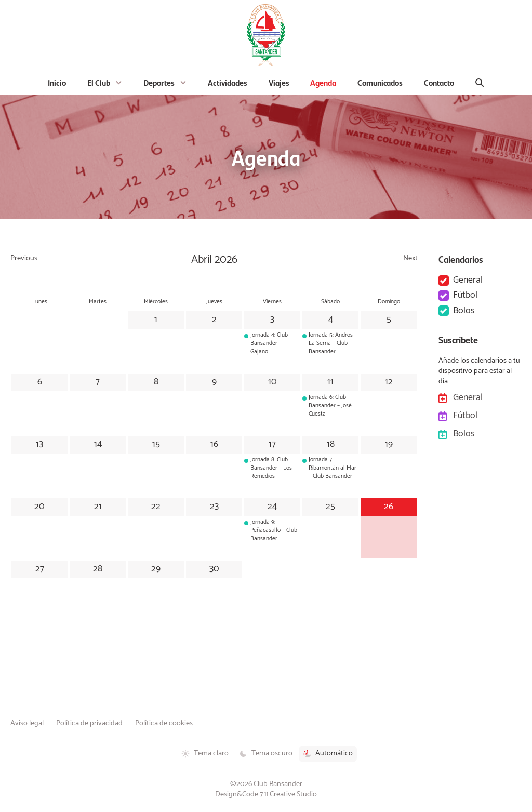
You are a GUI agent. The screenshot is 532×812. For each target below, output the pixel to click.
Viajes (279, 82)
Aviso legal (27, 723)
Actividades (228, 82)
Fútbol (465, 295)
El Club (99, 82)
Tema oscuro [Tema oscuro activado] (266, 753)
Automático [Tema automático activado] (328, 753)
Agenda (323, 82)
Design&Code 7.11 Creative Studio (266, 794)
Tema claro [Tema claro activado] (205, 753)
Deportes (159, 82)
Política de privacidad (89, 723)
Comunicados (380, 82)
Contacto (439, 82)
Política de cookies (164, 723)
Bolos (464, 311)
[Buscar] (480, 83)
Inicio (57, 82)
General (468, 280)
